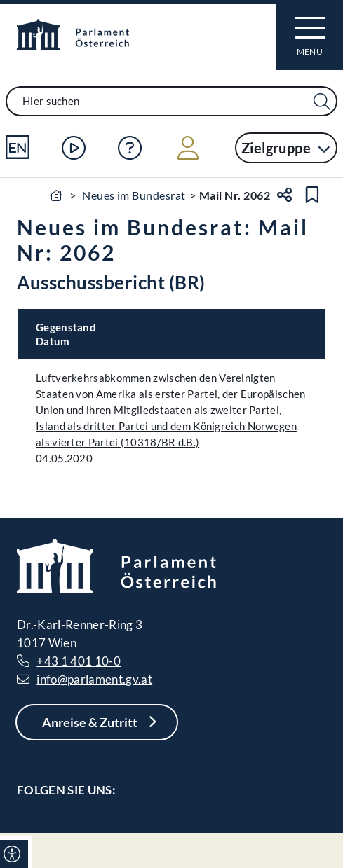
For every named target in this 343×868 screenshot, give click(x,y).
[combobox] (171, 101)
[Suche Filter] (322, 102)
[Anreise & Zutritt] (97, 722)
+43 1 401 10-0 (79, 661)
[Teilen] (284, 195)
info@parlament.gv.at (94, 679)
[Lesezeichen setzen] (312, 195)
